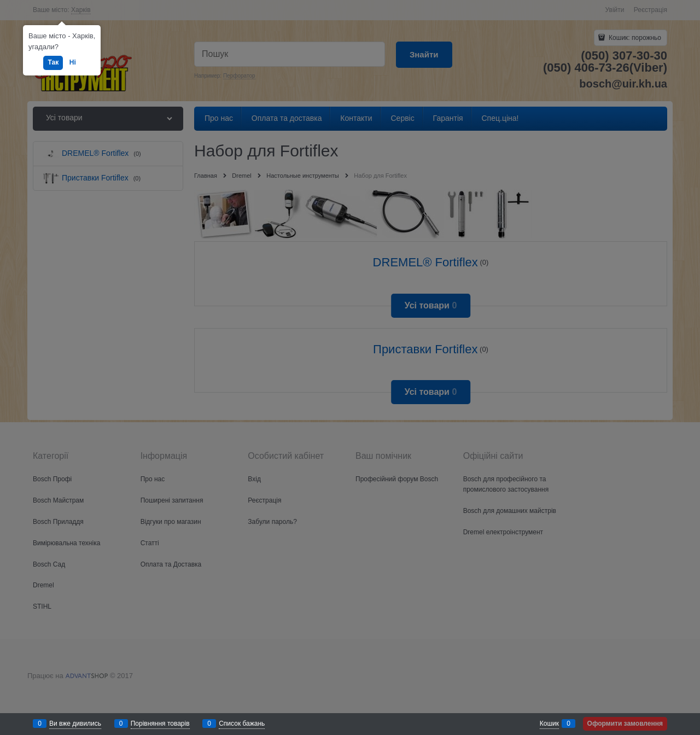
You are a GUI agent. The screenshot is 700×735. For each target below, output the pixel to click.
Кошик (549, 724)
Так (53, 62)
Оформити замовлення (625, 724)
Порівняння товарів (160, 724)
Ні (73, 62)
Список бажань (242, 724)
